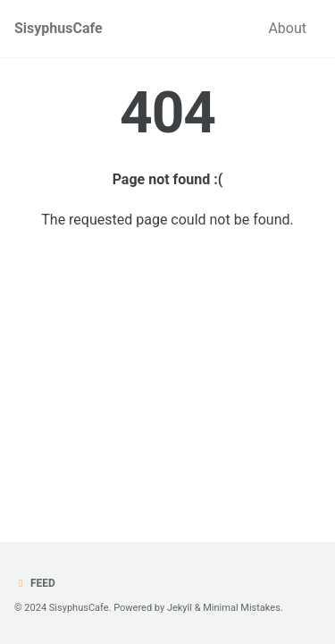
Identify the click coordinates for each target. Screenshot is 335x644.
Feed (35, 583)
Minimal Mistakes (242, 608)
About (287, 28)
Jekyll (180, 608)
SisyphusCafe (59, 28)
